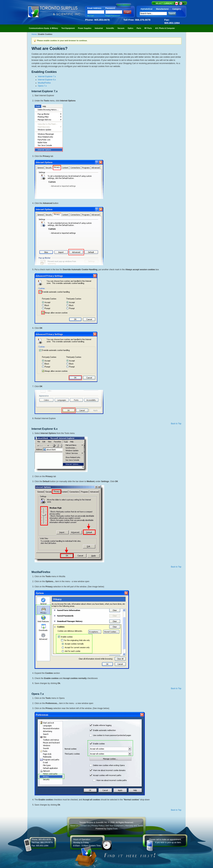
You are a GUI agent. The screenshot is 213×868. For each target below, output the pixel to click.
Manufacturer (162, 9)
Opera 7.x (42, 86)
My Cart (91, 16)
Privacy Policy (98, 826)
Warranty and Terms (134, 826)
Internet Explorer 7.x (47, 77)
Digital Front (112, 829)
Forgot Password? (113, 16)
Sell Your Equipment (115, 826)
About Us (74, 826)
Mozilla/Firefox (44, 83)
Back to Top (176, 424)
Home (34, 34)
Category (177, 9)
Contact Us (85, 826)
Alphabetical (147, 9)
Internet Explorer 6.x (47, 80)
